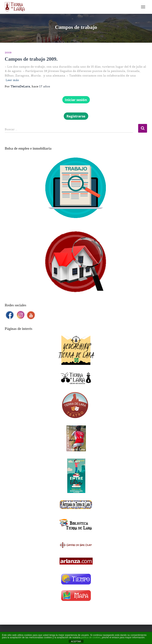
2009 (8, 52)
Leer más (12, 80)
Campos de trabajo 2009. (31, 59)
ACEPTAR (76, 641)
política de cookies (91, 637)
